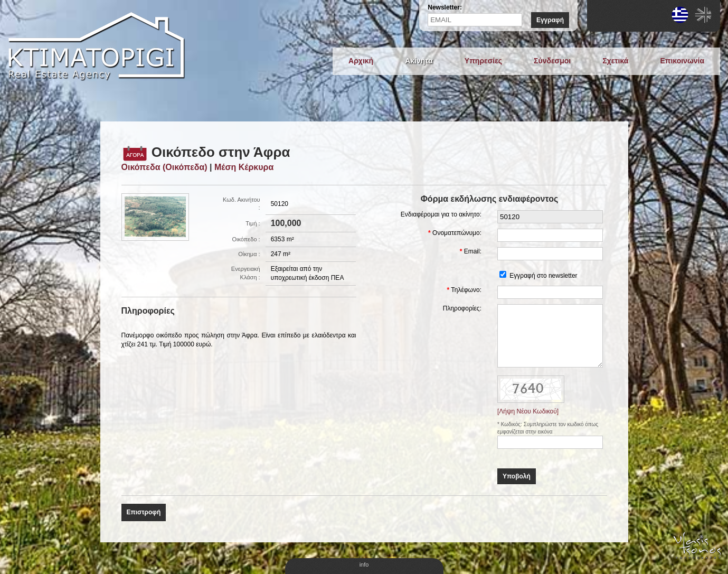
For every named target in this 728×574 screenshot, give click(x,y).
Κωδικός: (512, 424)
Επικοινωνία (682, 61)
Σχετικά (615, 61)
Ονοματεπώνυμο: (457, 233)
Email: (473, 251)
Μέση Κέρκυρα (244, 167)
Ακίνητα (419, 61)
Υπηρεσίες (483, 61)
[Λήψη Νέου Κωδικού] (528, 411)
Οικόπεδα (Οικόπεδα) (164, 167)
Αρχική (361, 61)
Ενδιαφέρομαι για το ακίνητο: (441, 214)
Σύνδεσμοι (552, 61)
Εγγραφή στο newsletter (543, 276)
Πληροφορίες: (462, 308)
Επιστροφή (144, 512)
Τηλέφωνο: (466, 290)
